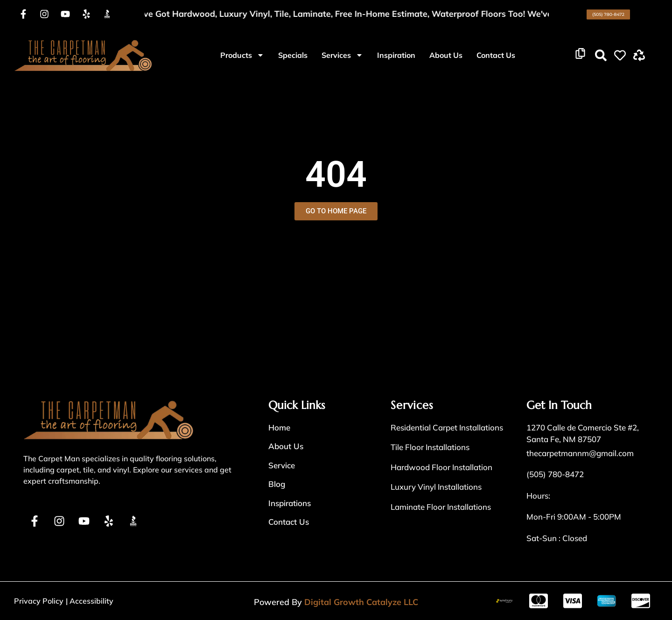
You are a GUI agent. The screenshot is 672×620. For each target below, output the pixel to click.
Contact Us (496, 55)
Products (242, 55)
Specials (293, 55)
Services (342, 55)
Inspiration (396, 55)
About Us (446, 55)
